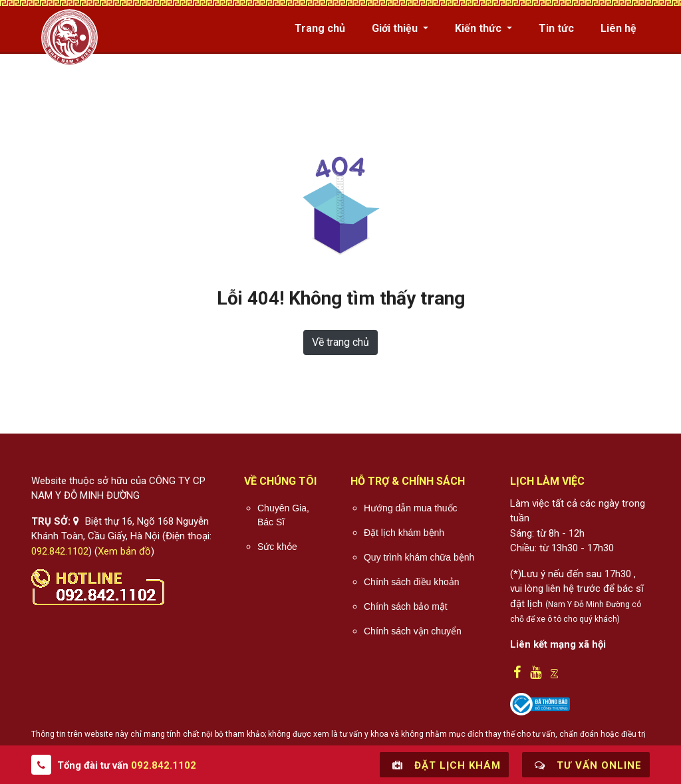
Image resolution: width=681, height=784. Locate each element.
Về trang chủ (340, 342)
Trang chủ (320, 28)
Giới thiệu (396, 28)
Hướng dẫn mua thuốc (411, 508)
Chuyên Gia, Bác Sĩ (283, 515)
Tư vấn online (586, 765)
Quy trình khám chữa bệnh (419, 557)
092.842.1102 (60, 551)
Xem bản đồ (124, 551)
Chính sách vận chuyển (413, 631)
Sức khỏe (277, 547)
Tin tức (556, 28)
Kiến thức (479, 28)
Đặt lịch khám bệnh (404, 533)
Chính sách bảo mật (406, 606)
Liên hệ (618, 28)
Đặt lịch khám (444, 765)
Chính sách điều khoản (412, 582)
